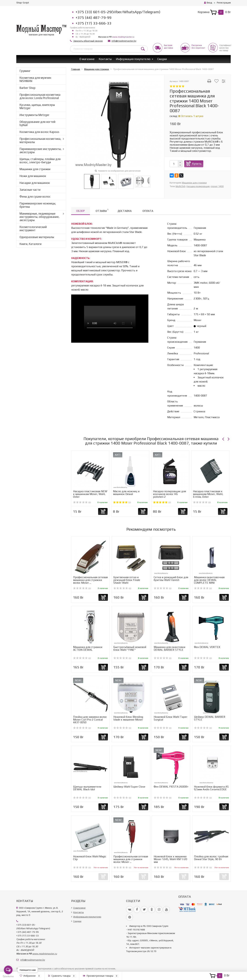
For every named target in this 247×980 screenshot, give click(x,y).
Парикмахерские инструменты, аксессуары (40, 150)
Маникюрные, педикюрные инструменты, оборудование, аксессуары (39, 217)
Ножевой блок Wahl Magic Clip (90, 858)
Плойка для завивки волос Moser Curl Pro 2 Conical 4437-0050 (90, 720)
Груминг (25, 71)
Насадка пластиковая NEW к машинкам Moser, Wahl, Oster (90, 494)
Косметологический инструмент (33, 229)
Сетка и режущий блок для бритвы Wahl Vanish (171, 579)
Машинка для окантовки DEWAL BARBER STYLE (169, 648)
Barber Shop (28, 88)
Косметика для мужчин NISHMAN (35, 79)
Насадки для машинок (35, 183)
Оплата (148, 211)
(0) (82, 503)
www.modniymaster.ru (123, 37)
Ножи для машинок (33, 176)
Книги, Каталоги (31, 244)
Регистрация (224, 3)
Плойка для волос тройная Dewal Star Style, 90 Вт (211, 858)
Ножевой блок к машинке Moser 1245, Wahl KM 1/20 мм (170, 859)
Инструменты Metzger (34, 115)
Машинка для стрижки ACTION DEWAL (88, 648)
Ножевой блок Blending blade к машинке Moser (128, 718)
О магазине (87, 59)
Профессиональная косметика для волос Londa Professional (40, 96)
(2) (122, 503)
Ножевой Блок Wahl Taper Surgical (170, 718)
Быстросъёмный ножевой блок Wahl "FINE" (130, 648)
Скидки (162, 59)
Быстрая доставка (169, 47)
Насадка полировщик (198, 186)
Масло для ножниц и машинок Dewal (126, 493)
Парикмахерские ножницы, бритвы (38, 205)
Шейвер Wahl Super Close (129, 787)
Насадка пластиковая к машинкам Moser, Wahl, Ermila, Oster (208, 494)
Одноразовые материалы (37, 237)
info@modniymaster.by (124, 41)
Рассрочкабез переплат (198, 47)
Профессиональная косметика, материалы (40, 140)
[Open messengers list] (8, 970)
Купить (197, 164)
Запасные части (30, 190)
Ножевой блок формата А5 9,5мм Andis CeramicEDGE (211, 788)
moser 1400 (217, 186)
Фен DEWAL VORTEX (207, 647)
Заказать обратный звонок (88, 41)
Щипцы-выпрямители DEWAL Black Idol (87, 788)
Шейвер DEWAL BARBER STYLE (210, 718)
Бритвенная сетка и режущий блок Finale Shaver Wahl (127, 580)
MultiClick (181, 186)
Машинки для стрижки (35, 169)
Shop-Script (23, 3)
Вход (208, 3)
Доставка (125, 211)
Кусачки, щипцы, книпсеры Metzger (37, 106)
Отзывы (102, 210)
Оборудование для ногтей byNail (37, 123)
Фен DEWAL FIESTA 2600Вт (171, 787)
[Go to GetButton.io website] (8, 976)
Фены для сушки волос (35, 197)
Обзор (81, 211)
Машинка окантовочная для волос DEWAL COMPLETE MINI (209, 580)
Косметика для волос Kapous (39, 132)
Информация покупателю (133, 59)
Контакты (105, 59)
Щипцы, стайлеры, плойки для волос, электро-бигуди (40, 161)
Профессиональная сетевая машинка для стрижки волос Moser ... (90, 580)
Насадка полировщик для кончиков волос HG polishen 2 (169, 494)
